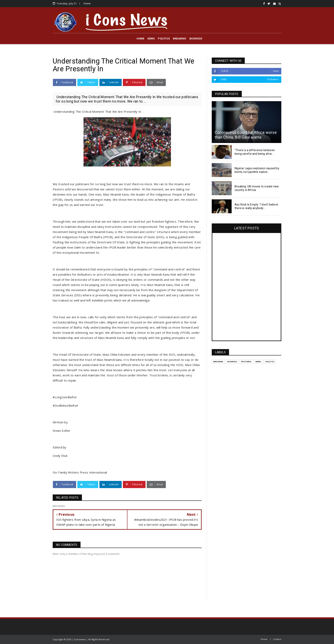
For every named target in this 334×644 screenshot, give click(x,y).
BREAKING (180, 39)
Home (87, 3)
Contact (277, 639)
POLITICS (164, 39)
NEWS (151, 39)
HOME (140, 39)
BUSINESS (196, 39)
